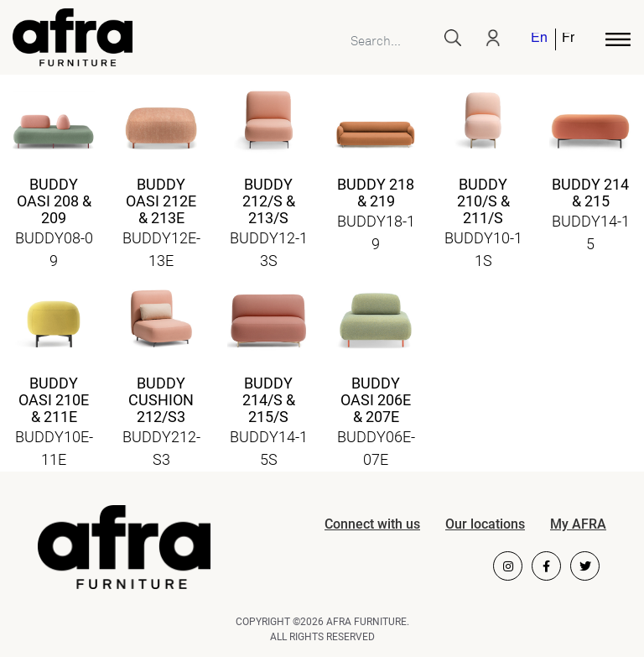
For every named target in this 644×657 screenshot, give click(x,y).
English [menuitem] (539, 39)
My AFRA (578, 524)
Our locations (485, 524)
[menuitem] (540, 39)
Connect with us (372, 524)
